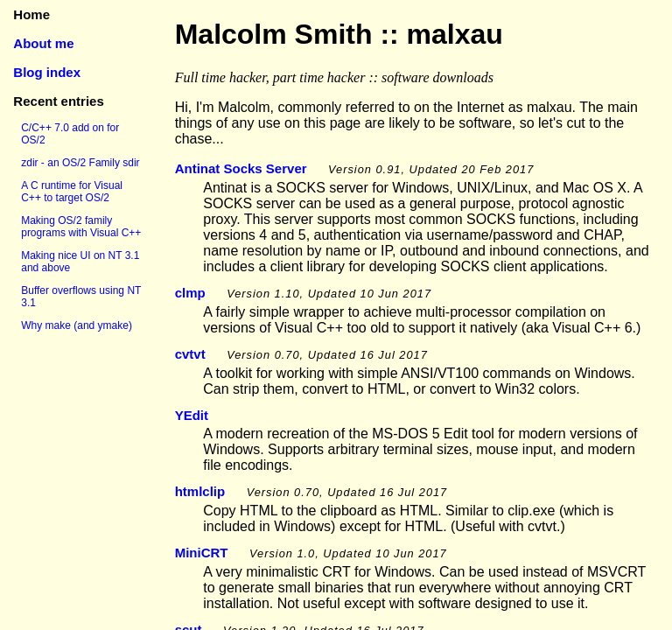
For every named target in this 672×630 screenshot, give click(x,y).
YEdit (192, 415)
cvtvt (190, 354)
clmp (190, 293)
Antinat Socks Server (241, 168)
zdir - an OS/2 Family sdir (80, 163)
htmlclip (200, 491)
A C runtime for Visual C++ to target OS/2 (72, 192)
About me (43, 43)
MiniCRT (202, 553)
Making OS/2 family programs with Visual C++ (81, 227)
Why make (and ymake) (77, 325)
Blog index (47, 72)
